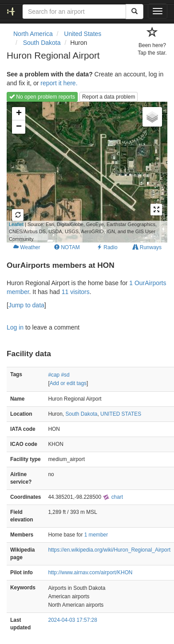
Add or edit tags (68, 383)
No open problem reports (42, 97)
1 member (96, 535)
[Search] (134, 12)
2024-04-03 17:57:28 (72, 620)
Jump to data (26, 305)
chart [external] (113, 497)
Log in (15, 327)
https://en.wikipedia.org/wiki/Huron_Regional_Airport (109, 550)
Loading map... (82, 172)
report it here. (59, 83)
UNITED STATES (121, 414)
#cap (54, 375)
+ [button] (19, 114)
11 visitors (76, 292)
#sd (65, 375)
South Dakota (81, 414)
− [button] (19, 127)
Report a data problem (109, 97)
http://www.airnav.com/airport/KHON (90, 572)
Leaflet (16, 224)
